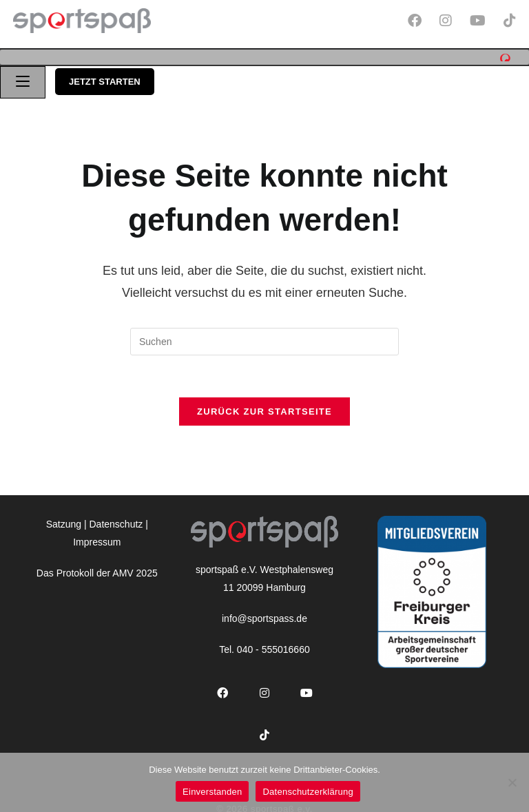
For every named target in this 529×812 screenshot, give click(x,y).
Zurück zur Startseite (264, 407)
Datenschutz (116, 520)
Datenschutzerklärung (308, 792)
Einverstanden (212, 792)
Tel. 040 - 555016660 (264, 645)
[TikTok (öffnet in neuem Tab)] (508, 21)
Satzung (64, 520)
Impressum (97, 537)
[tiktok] (264, 731)
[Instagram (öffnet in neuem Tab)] (450, 21)
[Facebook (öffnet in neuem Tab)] (419, 21)
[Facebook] (222, 689)
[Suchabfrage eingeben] (264, 337)
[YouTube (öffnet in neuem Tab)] (483, 21)
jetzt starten (105, 77)
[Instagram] (264, 689)
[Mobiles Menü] (23, 78)
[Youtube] (306, 689)
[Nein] (512, 782)
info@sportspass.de (264, 614)
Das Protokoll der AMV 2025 (97, 568)
